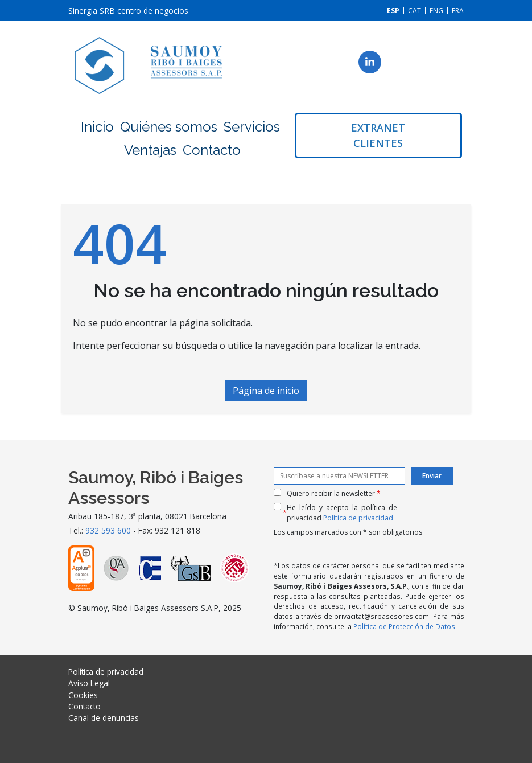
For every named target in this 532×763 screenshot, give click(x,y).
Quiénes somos (169, 127)
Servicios (252, 127)
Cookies (83, 695)
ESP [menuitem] (393, 11)
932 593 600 (108, 530)
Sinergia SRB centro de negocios (128, 11)
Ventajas (150, 150)
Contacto (212, 150)
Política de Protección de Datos (404, 626)
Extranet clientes (378, 135)
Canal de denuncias (104, 718)
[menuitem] (393, 11)
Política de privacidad (358, 518)
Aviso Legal (89, 683)
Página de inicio (266, 391)
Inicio (97, 127)
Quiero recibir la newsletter (334, 493)
